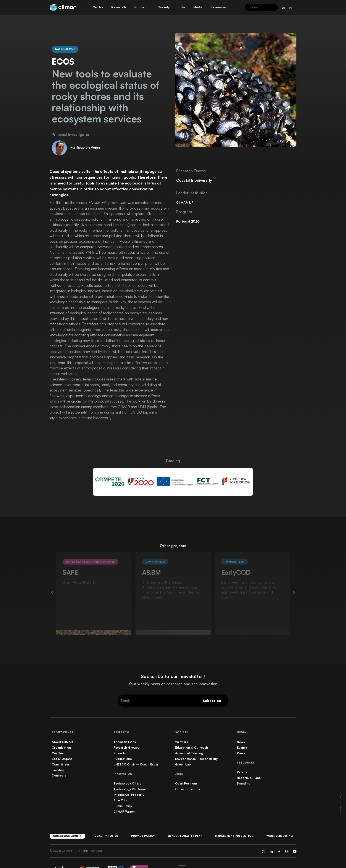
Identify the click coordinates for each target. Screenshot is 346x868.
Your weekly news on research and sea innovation (173, 667)
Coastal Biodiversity (194, 164)
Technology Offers (127, 767)
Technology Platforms (130, 773)
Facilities (58, 753)
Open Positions (186, 767)
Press (241, 737)
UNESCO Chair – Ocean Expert (137, 748)
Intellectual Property (129, 778)
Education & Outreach (192, 731)
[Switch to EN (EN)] (283, 8)
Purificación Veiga (85, 131)
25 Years (182, 725)
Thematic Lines (125, 725)
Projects (120, 737)
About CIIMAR (62, 725)
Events (242, 731)
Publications (123, 742)
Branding (244, 767)
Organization (61, 731)
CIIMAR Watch (124, 795)
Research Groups (126, 731)
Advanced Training (189, 737)
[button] (52, 576)
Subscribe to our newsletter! (173, 660)
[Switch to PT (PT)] (291, 8)
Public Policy (123, 789)
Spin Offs (120, 784)
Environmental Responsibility (196, 742)
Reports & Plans (249, 761)
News (241, 725)
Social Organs (62, 742)
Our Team (59, 737)
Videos (242, 756)
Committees (61, 748)
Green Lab (183, 748)
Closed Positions (188, 773)
